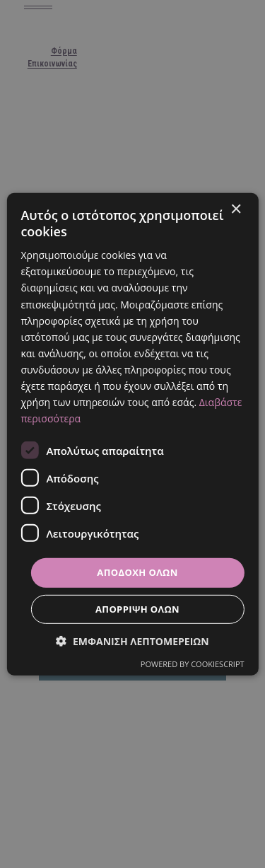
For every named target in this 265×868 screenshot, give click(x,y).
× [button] (236, 209)
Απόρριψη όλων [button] (137, 609)
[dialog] (132, 434)
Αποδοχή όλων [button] (137, 572)
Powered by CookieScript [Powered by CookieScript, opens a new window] (193, 664)
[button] (132, 641)
